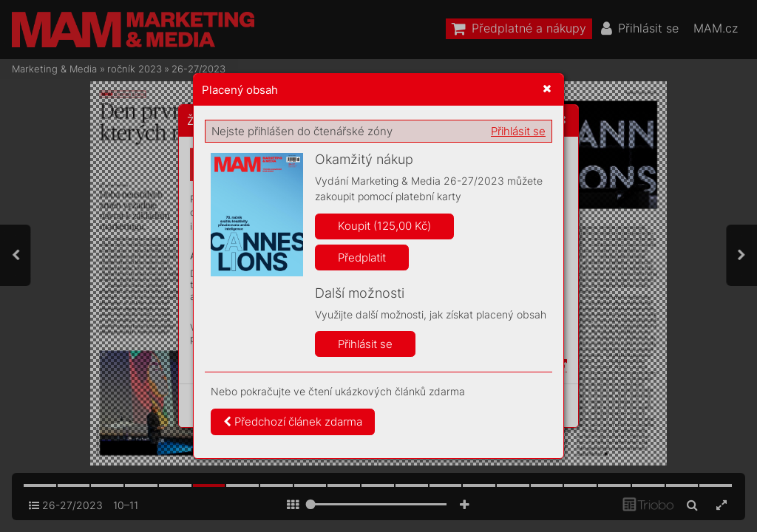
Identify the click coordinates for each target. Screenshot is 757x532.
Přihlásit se (518, 131)
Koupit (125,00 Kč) (384, 226)
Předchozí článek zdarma (293, 422)
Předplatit (362, 258)
